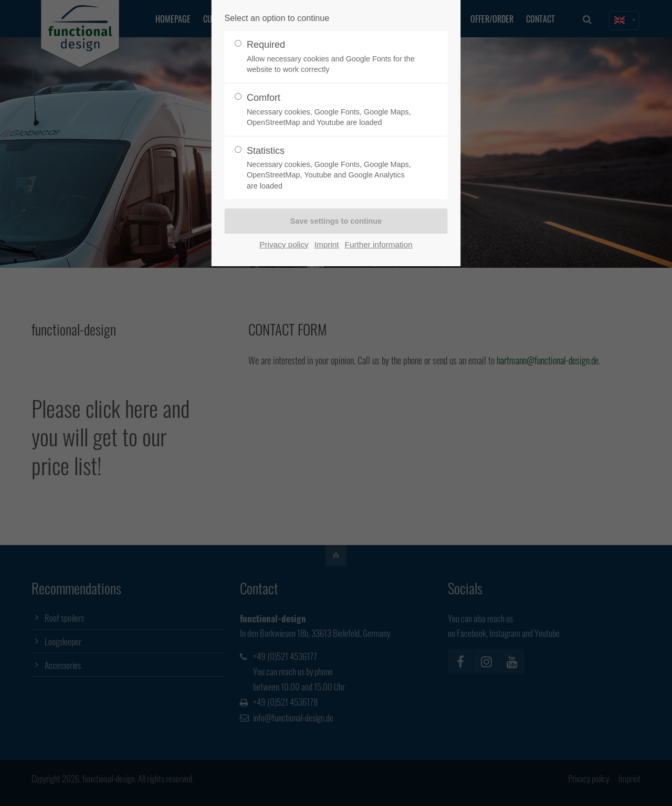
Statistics (332, 168)
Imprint (327, 244)
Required (332, 57)
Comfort (332, 110)
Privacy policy (284, 244)
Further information (379, 244)
